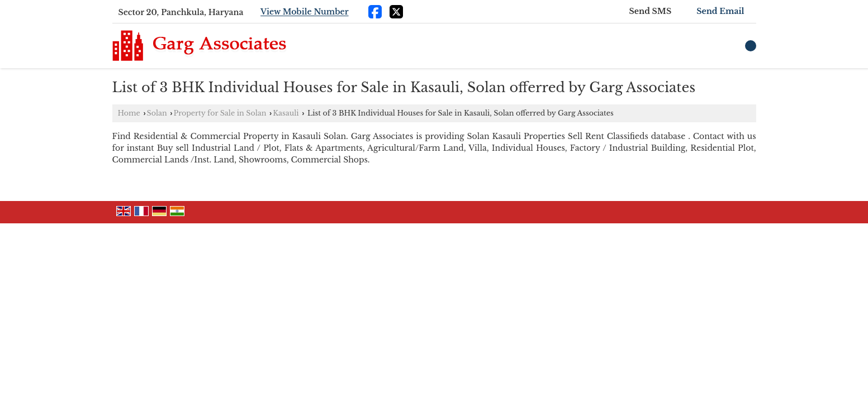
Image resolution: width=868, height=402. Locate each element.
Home (129, 113)
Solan (157, 113)
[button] (305, 12)
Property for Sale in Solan (220, 113)
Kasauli (286, 113)
